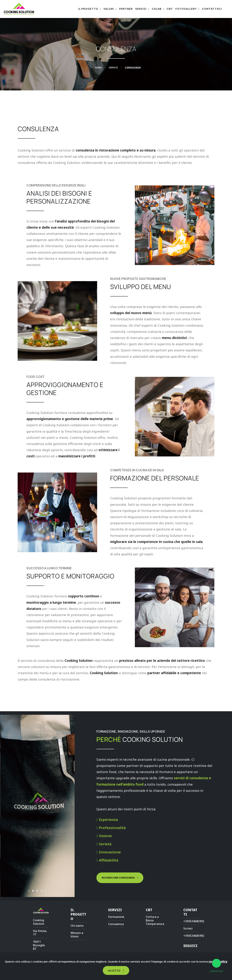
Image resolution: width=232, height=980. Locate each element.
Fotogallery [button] (186, 9)
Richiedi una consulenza (118, 878)
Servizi (113, 67)
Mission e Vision (77, 935)
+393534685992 (194, 921)
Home (98, 67)
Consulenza (116, 924)
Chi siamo (77, 926)
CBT (170, 9)
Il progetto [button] (89, 9)
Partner (126, 9)
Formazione (116, 917)
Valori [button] (109, 9)
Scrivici (188, 928)
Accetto (114, 970)
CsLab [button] (157, 9)
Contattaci (212, 9)
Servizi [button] (141, 9)
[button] (29, 891)
